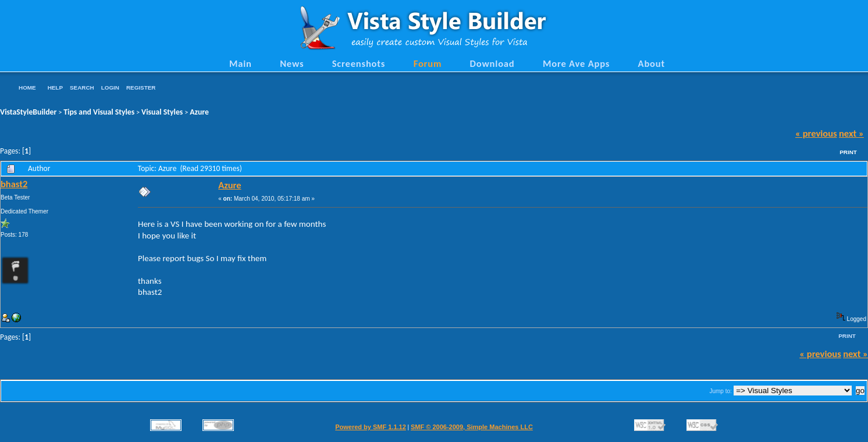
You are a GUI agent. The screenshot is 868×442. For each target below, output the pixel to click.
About (652, 63)
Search (82, 88)
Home (27, 88)
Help (55, 88)
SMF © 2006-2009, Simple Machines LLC (472, 427)
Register (141, 88)
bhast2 (14, 184)
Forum (428, 63)
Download (492, 63)
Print (848, 152)
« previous (816, 133)
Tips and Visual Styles (99, 112)
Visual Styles (162, 112)
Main (241, 63)
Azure (199, 112)
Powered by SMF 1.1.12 (371, 427)
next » (851, 133)
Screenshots (359, 63)
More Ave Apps (576, 63)
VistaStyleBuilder (28, 112)
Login (110, 88)
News (292, 63)
